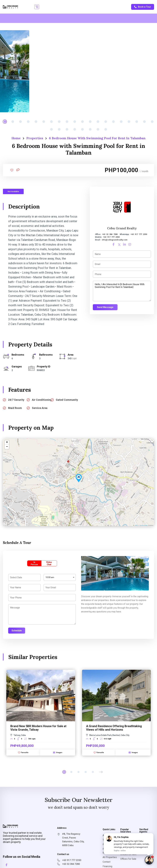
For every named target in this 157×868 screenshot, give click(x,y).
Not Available (13, 191)
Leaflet (135, 525)
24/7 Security (16, 400)
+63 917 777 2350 (139, 234)
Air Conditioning (42, 400)
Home (16, 138)
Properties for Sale (128, 848)
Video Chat (49, 563)
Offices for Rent (128, 854)
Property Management (109, 851)
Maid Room (15, 408)
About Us (107, 835)
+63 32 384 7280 (110, 234)
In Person (34, 563)
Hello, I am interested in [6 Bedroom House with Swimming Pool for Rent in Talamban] (122, 291)
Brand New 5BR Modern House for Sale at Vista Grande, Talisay (38, 728)
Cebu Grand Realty (122, 228)
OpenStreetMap (143, 525)
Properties (35, 138)
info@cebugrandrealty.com (115, 240)
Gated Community (67, 400)
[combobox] (60, 577)
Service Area (40, 408)
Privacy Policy (110, 844)
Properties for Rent (128, 840)
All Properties (110, 857)
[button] (37, 7)
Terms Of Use (110, 840)
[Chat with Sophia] (149, 860)
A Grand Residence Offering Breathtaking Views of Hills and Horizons (114, 728)
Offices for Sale (128, 859)
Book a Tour (143, 7)
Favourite (23, 753)
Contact (106, 862)
